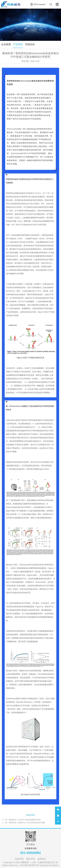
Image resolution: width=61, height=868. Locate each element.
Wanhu (56, 865)
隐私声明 (30, 859)
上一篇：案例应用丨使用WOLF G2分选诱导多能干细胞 (23, 823)
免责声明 (19, 859)
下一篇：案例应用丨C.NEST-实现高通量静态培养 (21, 820)
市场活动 (30, 44)
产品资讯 (18, 44)
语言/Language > (38, 4)
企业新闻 (6, 44)
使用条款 (42, 859)
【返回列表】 (30, 815)
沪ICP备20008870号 (29, 865)
